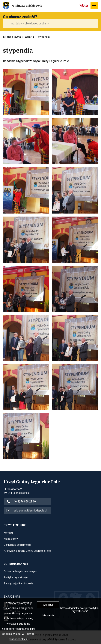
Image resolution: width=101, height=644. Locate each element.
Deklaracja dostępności (17, 545)
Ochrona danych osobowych (20, 571)
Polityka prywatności (16, 577)
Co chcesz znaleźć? (20, 17)
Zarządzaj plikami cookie (18, 583)
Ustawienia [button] (48, 615)
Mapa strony (11, 539)
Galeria (29, 37)
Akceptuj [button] (48, 605)
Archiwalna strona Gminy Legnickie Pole (27, 551)
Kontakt (8, 533)
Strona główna (12, 37)
